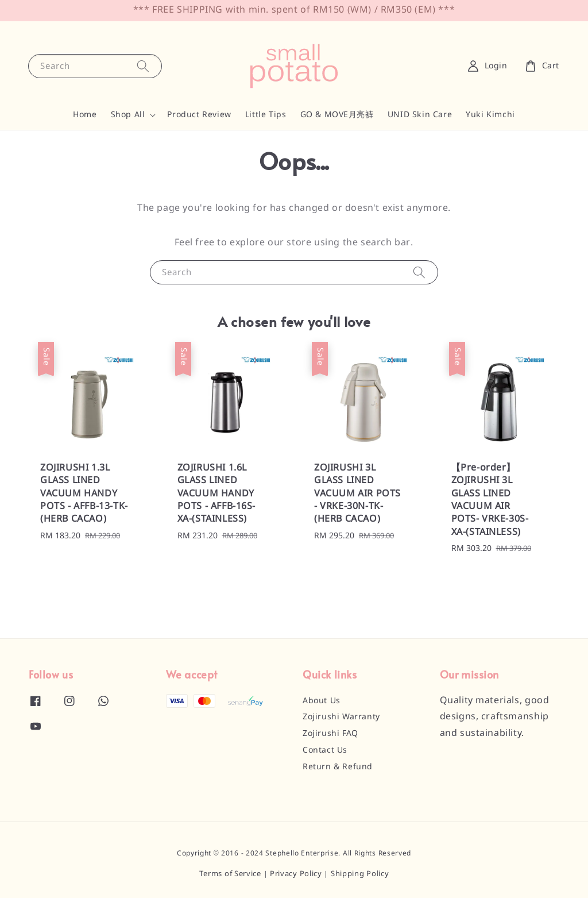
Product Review (199, 115)
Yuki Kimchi (490, 115)
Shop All (128, 115)
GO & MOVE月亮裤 (337, 115)
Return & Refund (338, 767)
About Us (322, 701)
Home (85, 115)
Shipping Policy (360, 874)
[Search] (143, 66)
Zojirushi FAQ (330, 734)
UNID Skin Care (420, 115)
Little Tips (266, 115)
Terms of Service (230, 874)
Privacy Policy (296, 874)
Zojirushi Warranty (341, 717)
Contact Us (325, 750)
